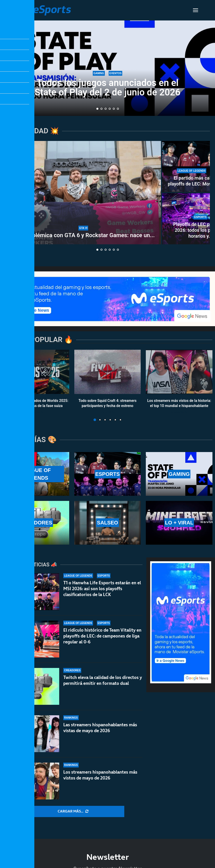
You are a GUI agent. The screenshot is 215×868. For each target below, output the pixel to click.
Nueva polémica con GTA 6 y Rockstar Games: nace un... (83, 235)
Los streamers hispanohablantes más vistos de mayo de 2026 (100, 779)
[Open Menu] (196, 10)
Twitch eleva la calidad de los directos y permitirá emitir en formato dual (103, 680)
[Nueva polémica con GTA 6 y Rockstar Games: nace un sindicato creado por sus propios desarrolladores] (83, 193)
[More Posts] (73, 811)
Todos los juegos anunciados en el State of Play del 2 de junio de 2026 (108, 88)
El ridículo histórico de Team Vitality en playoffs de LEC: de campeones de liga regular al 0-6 (102, 636)
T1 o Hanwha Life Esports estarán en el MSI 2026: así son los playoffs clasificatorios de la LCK (102, 589)
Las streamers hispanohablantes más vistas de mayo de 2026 (100, 728)
